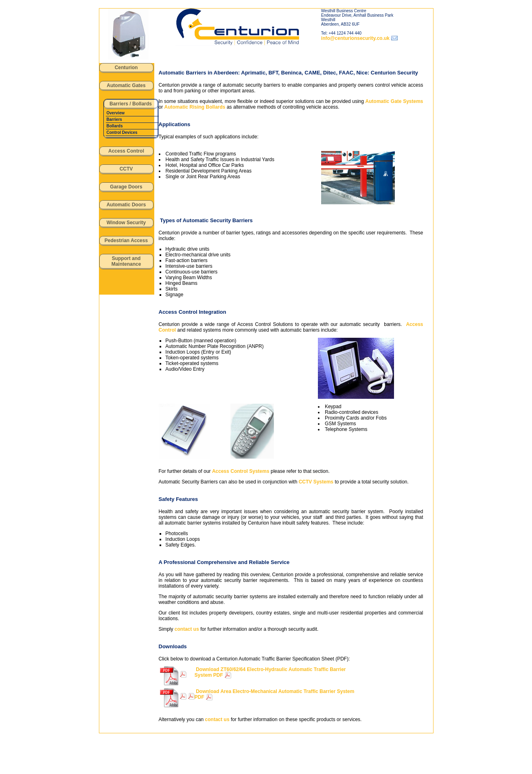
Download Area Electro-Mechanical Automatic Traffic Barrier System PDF (275, 694)
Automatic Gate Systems (394, 101)
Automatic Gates (126, 85)
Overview (116, 113)
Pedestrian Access (126, 241)
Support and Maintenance (126, 261)
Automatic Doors (126, 205)
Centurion (126, 68)
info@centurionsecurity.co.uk (355, 38)
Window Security (126, 223)
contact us (187, 629)
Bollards (115, 126)
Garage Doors (126, 187)
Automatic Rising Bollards (195, 107)
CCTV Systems (316, 482)
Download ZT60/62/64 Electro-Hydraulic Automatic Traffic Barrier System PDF (270, 672)
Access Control (126, 151)
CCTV (126, 169)
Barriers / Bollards (131, 104)
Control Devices (122, 132)
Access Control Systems (241, 471)
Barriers (114, 119)
